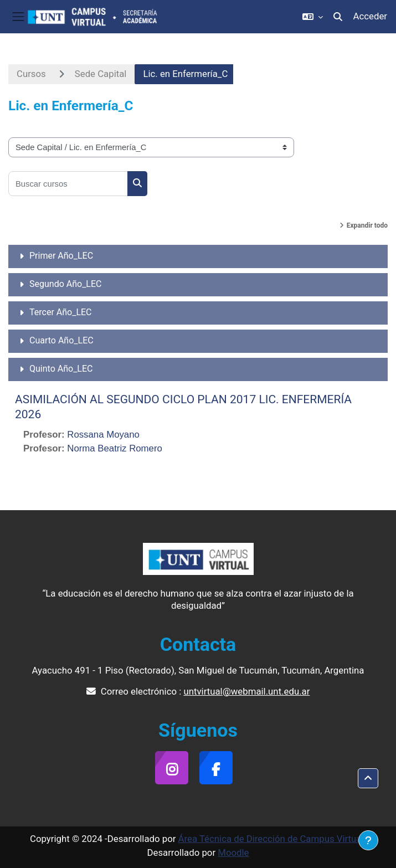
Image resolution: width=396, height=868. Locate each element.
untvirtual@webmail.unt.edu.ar (246, 691)
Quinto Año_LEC (61, 369)
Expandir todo (367, 225)
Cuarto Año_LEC (61, 340)
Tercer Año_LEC (61, 312)
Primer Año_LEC (61, 256)
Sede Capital (101, 74)
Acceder (370, 16)
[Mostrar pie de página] (368, 840)
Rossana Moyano (103, 435)
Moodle (233, 852)
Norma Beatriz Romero (115, 448)
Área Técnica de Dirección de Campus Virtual (271, 839)
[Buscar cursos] (68, 184)
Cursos (31, 74)
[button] (313, 17)
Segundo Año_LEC (65, 284)
